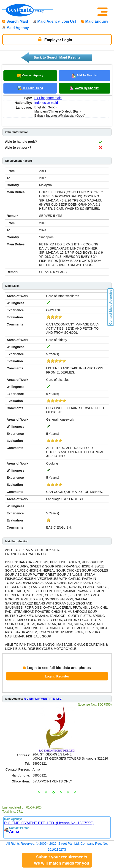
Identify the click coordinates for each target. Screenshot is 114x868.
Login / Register (57, 676)
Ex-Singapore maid (48, 98)
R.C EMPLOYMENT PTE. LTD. (43, 699)
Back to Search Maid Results (57, 57)
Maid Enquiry (95, 21)
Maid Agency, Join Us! (55, 21)
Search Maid (15, 21)
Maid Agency (16, 28)
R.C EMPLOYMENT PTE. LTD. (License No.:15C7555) (49, 823)
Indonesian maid (46, 103)
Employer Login (55, 39)
